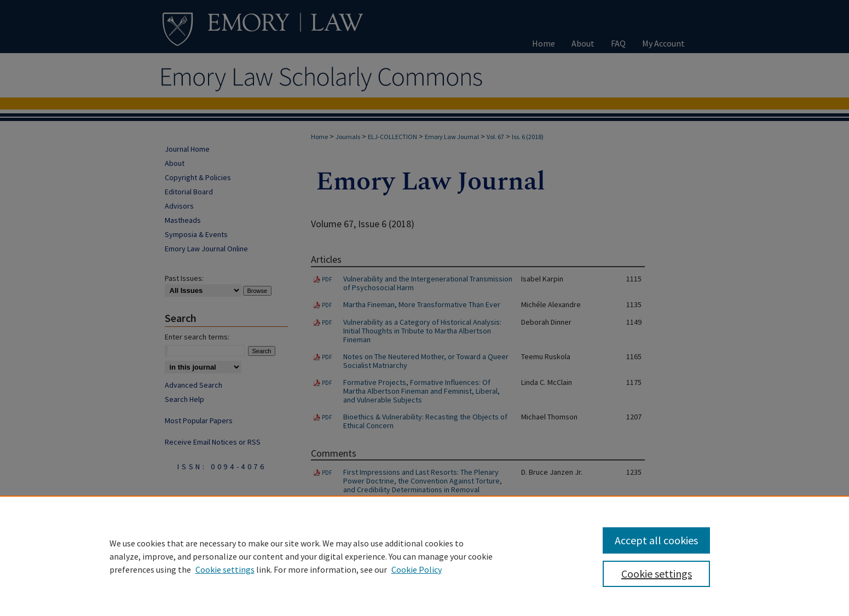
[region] (424, 556)
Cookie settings (225, 569)
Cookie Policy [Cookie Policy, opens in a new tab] (417, 569)
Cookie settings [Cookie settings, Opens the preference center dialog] (657, 574)
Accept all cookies (656, 540)
